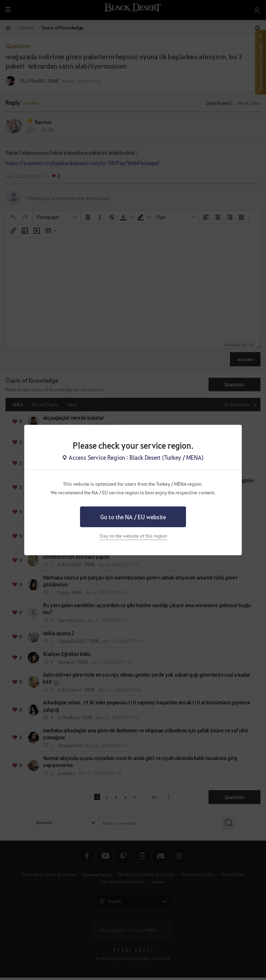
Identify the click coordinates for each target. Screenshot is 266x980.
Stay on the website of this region (133, 536)
